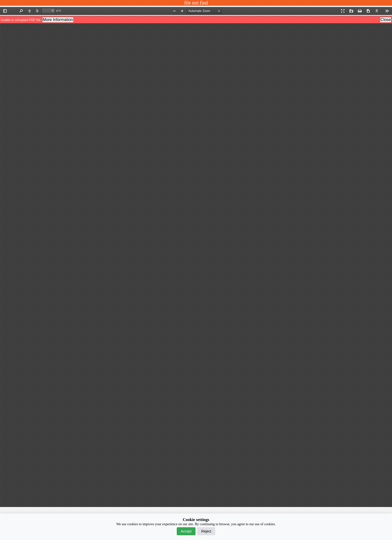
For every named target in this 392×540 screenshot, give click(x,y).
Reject (206, 531)
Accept (186, 531)
